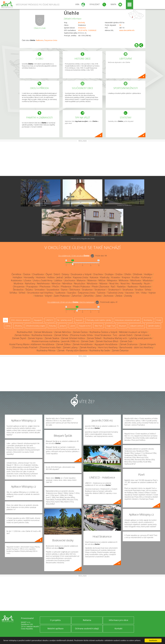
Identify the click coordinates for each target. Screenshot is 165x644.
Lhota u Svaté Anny (43, 280)
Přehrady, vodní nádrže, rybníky (99, 320)
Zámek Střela (61, 335)
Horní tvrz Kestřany (108, 347)
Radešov (121, 287)
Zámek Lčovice (142, 335)
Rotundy (52, 326)
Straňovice (128, 290)
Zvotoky (128, 296)
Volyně (48, 296)
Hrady (159, 320)
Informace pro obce (118, 620)
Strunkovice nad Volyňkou (40, 293)
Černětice (16, 274)
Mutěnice (18, 283)
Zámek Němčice (63, 332)
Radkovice (40, 40)
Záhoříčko (89, 296)
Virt (138, 293)
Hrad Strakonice (103, 335)
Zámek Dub (126, 341)
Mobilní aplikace (55, 628)
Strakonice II (114, 290)
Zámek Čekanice (120, 350)
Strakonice (82, 28)
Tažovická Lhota (115, 293)
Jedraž (60, 277)
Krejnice (126, 277)
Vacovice (130, 293)
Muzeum (122, 326)
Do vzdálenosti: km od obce (74, 256)
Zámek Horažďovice (83, 344)
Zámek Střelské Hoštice (73, 338)
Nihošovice (92, 283)
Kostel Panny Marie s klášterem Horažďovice (32, 344)
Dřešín (128, 274)
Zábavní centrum (137, 326)
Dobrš (57, 274)
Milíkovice (124, 280)
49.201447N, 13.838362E (87, 30)
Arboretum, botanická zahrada (127, 320)
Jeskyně (63, 326)
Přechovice (45, 287)
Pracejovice (32, 287)
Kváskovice (16, 280)
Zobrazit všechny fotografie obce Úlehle (83, 239)
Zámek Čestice (80, 332)
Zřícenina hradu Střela (81, 335)
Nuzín (147, 283)
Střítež (22, 293)
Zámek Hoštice (22, 335)
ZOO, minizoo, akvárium (20, 320)
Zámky (8, 326)
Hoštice (51, 277)
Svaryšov (72, 293)
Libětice (58, 280)
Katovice (94, 277)
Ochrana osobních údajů (87, 628)
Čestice (27, 274)
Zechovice (108, 296)
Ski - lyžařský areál (64, 320)
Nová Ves (114, 283)
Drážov (119, 274)
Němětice (67, 283)
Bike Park (98, 326)
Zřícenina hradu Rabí (50, 347)
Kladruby (105, 277)
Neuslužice (79, 283)
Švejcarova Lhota (51, 40)
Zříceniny (18, 326)
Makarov (81, 280)
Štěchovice (75, 290)
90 (120, 25)
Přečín (56, 287)
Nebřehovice (43, 283)
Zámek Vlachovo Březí (107, 341)
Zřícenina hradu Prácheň (25, 347)
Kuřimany (146, 277)
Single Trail (111, 326)
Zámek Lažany (70, 347)
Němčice (56, 283)
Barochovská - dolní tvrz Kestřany (136, 347)
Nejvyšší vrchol (85, 326)
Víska (144, 293)
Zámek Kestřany (88, 347)
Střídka (13, 293)
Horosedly (29, 277)
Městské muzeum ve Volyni (133, 332)
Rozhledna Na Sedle (100, 350)
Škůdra (29, 290)
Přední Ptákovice (81, 287)
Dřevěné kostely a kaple (35, 326)
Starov (64, 290)
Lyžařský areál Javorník (140, 338)
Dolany (65, 274)
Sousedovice (53, 290)
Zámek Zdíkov (63, 344)
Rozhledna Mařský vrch (115, 338)
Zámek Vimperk (148, 344)
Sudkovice (60, 293)
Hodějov (148, 274)
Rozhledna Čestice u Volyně (103, 332)
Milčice (102, 280)
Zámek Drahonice (128, 344)
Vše (5, 320)
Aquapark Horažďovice (106, 344)
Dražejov (109, 274)
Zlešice (119, 296)
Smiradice (40, 290)
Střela (148, 290)
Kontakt (118, 628)
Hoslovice (41, 277)
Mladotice (148, 280)
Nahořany (30, 283)
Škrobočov (18, 290)
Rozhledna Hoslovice (42, 335)
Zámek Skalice (52, 338)
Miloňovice (136, 280)
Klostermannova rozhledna (46, 341)
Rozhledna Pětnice (46, 350)
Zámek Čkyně (19, 338)
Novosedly (137, 283)
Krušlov (136, 277)
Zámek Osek (87, 341)
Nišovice (103, 283)
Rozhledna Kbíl (24, 332)
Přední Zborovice (100, 287)
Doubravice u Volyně (81, 274)
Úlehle (71, 13)
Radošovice (145, 287)
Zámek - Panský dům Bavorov (72, 350)
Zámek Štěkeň (94, 338)
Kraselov (116, 277)
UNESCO (49, 320)
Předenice (66, 287)
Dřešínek (138, 274)
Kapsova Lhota (81, 277)
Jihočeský (81, 22)
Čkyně (49, 274)
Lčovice (27, 280)
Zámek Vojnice (35, 338)
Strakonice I (100, 290)
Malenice (92, 280)
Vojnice (152, 293)
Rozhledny (148, 320)
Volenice (39, 296)
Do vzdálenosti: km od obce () (71, 302)
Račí (113, 287)
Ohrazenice (19, 287)
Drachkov (98, 274)
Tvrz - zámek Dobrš (123, 335)
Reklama (87, 620)
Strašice (139, 290)
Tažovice (101, 293)
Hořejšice (17, 277)
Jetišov (68, 277)
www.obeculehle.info (127, 30)
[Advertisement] (82, 159)
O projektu (55, 620)
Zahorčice (76, 296)
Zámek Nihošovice (43, 332)
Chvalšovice (38, 274)
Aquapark (38, 320)
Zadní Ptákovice (62, 296)
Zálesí (99, 296)
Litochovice (69, 280)
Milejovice (112, 280)
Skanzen (79, 320)
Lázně (72, 326)
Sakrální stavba (154, 326)
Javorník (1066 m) (70, 341)
